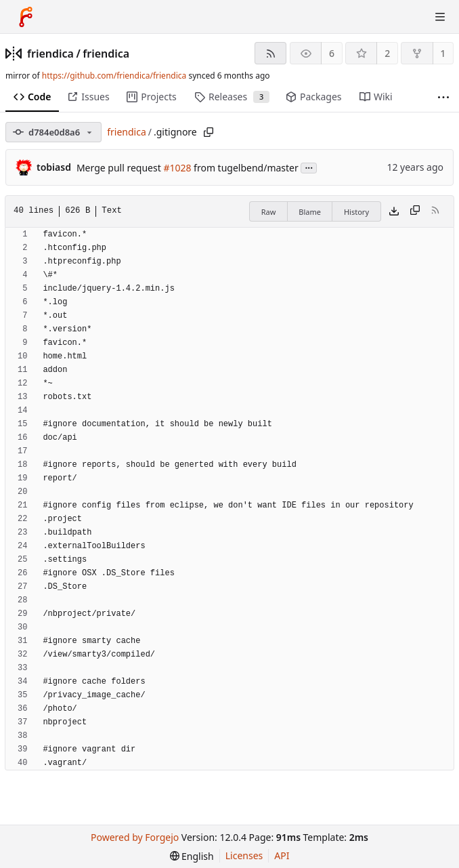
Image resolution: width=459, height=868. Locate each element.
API (282, 855)
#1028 (177, 168)
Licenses (244, 855)
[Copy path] (209, 132)
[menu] (192, 856)
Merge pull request (120, 168)
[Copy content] (415, 211)
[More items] (443, 97)
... (309, 167)
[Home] (26, 17)
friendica (50, 54)
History (356, 212)
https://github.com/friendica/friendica (114, 76)
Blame (310, 212)
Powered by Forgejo (135, 837)
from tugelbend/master (244, 168)
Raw (269, 212)
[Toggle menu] (440, 17)
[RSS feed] (270, 53)
